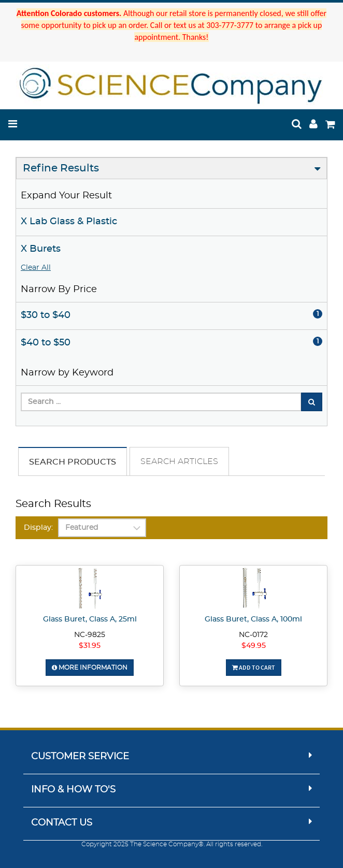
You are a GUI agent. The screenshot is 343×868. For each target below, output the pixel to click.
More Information (90, 668)
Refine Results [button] (61, 168)
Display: (38, 528)
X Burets (41, 249)
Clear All (36, 268)
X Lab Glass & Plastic (69, 222)
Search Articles (179, 461)
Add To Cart (254, 667)
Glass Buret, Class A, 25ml (90, 619)
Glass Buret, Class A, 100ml (253, 619)
